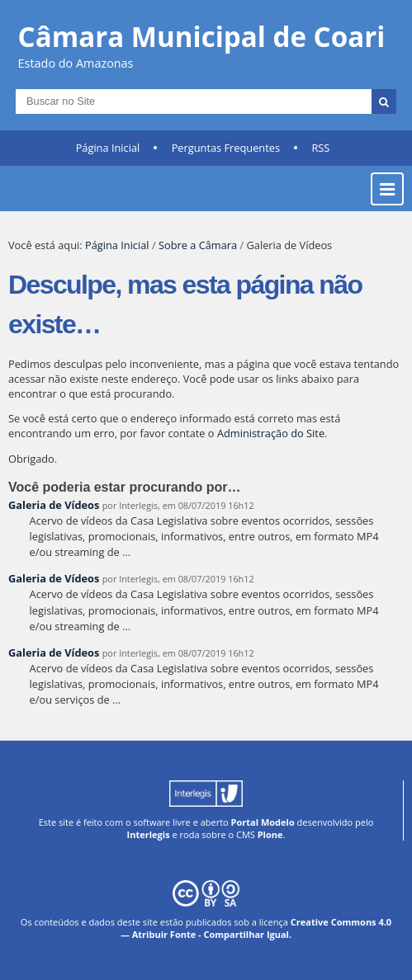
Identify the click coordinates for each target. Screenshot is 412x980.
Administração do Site (271, 433)
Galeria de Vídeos (54, 505)
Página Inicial (108, 148)
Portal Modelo (263, 822)
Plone (270, 834)
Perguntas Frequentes (226, 148)
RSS (320, 148)
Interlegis (149, 834)
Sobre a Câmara (198, 245)
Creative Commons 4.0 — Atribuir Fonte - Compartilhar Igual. (256, 928)
